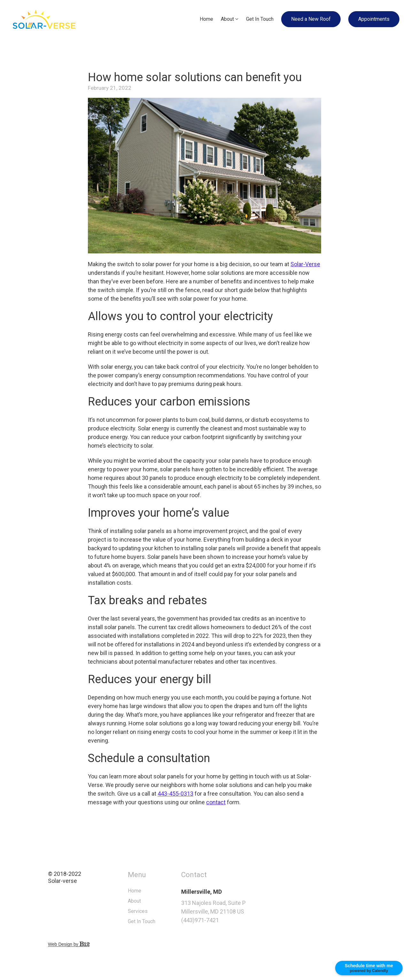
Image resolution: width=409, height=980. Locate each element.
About (227, 19)
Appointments (374, 19)
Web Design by (84, 944)
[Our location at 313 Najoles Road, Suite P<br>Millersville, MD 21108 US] (238, 907)
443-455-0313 (175, 794)
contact (216, 802)
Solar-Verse (305, 264)
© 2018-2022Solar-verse (80, 877)
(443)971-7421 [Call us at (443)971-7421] (215, 920)
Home (206, 19)
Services (153, 911)
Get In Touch (260, 19)
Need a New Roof (311, 19)
